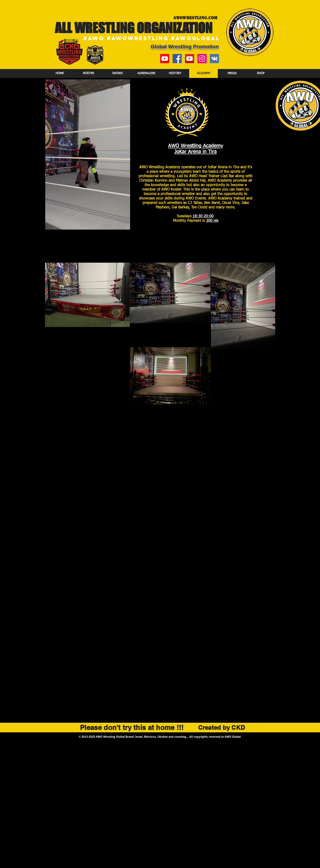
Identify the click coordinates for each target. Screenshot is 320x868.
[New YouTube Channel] (165, 59)
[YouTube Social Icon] (190, 59)
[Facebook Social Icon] (177, 59)
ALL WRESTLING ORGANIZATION (134, 28)
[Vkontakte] (214, 59)
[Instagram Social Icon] (202, 59)
